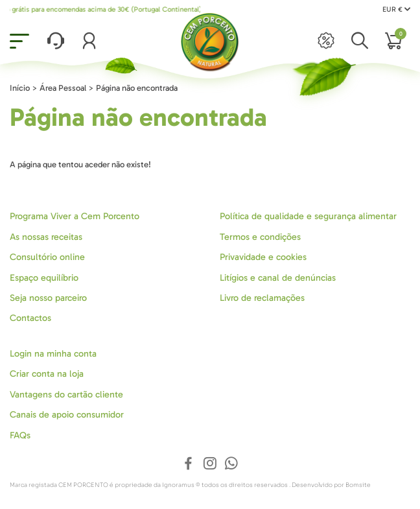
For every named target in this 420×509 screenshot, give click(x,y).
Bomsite (358, 485)
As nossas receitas (46, 237)
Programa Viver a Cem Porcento (75, 216)
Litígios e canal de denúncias (278, 278)
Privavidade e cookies (263, 257)
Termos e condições (260, 237)
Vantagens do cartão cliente (66, 395)
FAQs (20, 435)
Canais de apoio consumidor (67, 415)
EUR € (396, 9)
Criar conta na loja (47, 374)
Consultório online (47, 257)
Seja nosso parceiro (48, 298)
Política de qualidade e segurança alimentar (308, 216)
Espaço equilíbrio (44, 278)
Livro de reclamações (262, 298)
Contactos (30, 318)
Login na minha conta (53, 354)
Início (20, 88)
